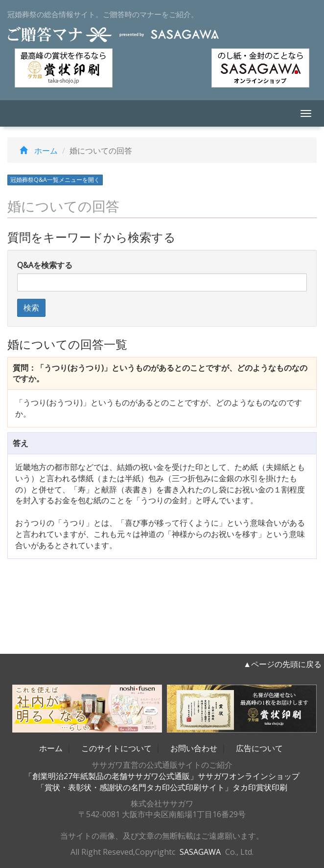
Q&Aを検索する (45, 265)
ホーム (36, 151)
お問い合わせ (194, 748)
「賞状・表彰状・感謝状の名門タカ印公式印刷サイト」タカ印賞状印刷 (162, 787)
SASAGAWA (200, 852)
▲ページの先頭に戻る (282, 664)
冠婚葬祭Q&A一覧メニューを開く (55, 180)
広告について (259, 748)
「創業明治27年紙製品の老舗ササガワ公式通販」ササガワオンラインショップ (162, 776)
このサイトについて (116, 748)
